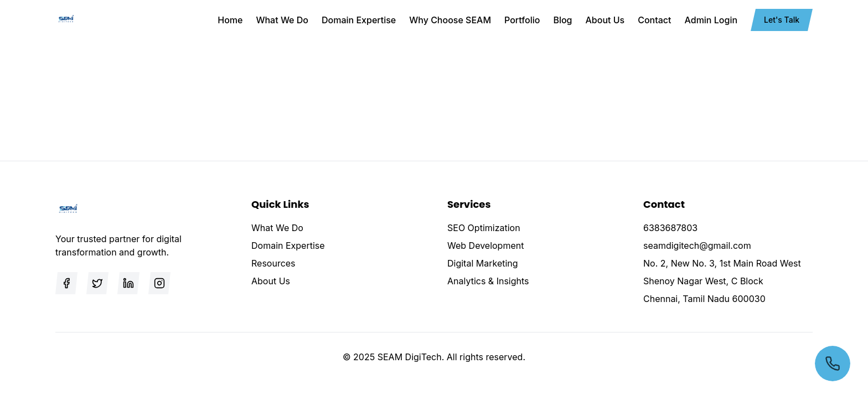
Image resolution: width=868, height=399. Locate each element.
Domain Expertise (359, 20)
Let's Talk (782, 20)
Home (230, 20)
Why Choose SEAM (450, 20)
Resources (273, 263)
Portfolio (522, 20)
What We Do (282, 20)
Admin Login (711, 20)
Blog (562, 20)
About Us (605, 20)
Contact (654, 20)
